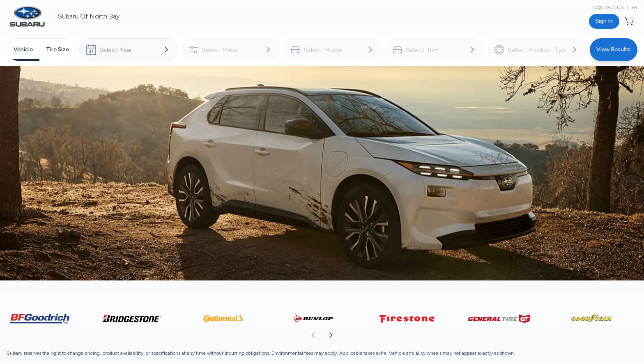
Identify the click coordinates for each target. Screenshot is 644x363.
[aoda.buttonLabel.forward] (483, 335)
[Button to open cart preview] (630, 21)
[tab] (23, 50)
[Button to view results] (614, 50)
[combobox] (129, 50)
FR (635, 7)
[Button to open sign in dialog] (604, 21)
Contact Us (609, 7)
